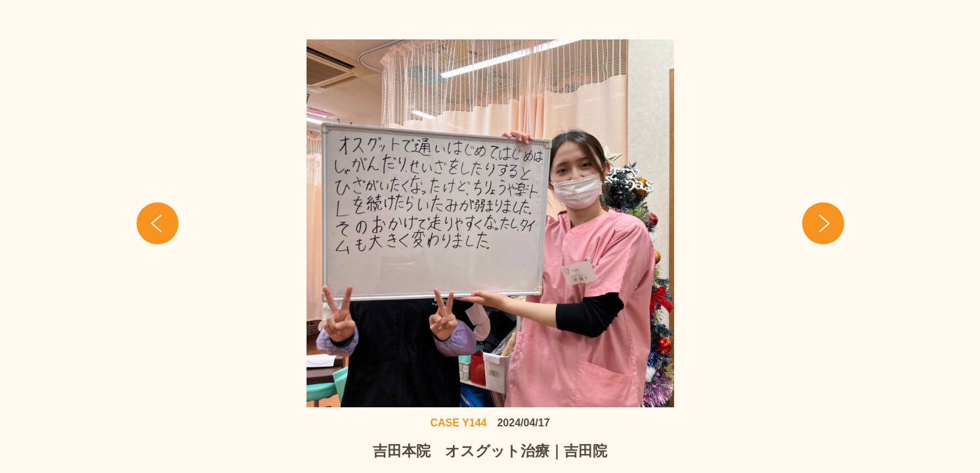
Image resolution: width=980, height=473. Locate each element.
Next (823, 223)
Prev (158, 223)
